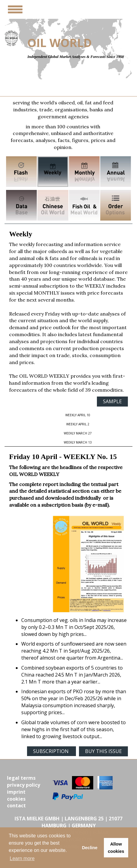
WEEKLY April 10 (78, 415)
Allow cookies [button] (116, 848)
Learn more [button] (22, 858)
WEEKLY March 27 (78, 433)
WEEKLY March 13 (78, 442)
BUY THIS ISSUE (103, 751)
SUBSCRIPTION (51, 751)
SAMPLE (112, 401)
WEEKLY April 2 (78, 424)
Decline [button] (90, 848)
